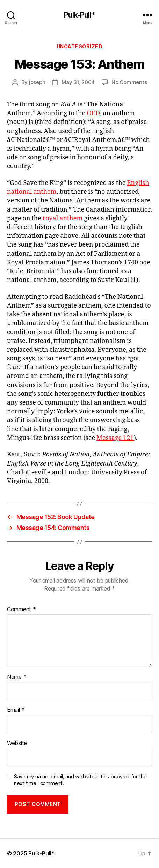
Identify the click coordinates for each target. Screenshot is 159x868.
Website (17, 743)
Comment (21, 609)
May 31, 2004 (78, 82)
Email (16, 710)
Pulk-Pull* (79, 15)
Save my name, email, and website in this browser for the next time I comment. (80, 780)
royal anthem (63, 218)
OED (93, 113)
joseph (37, 82)
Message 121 (115, 438)
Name (17, 677)
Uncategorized (80, 46)
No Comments (129, 82)
